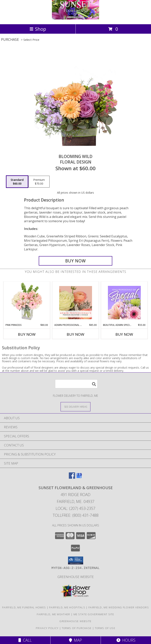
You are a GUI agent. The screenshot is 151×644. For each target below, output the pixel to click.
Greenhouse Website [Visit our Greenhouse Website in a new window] (76, 577)
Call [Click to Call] (25, 640)
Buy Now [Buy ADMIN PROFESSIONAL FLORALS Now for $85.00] (75, 334)
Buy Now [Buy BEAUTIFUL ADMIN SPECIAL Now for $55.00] (124, 334)
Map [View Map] (75, 640)
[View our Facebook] (72, 477)
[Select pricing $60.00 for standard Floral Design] (17, 182)
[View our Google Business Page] (79, 477)
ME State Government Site (94, 614)
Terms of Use (105, 628)
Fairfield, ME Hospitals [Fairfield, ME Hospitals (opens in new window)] (67, 607)
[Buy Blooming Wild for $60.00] (75, 261)
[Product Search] (76, 384)
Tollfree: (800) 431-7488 (76, 515)
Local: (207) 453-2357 (75, 508)
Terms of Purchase (77, 628)
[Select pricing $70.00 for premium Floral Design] (39, 182)
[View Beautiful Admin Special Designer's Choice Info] (124, 302)
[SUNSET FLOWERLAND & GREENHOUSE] (75, 18)
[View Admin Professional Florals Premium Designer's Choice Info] (76, 303)
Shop (38, 29)
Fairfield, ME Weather (53, 614)
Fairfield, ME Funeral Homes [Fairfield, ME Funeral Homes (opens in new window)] (24, 607)
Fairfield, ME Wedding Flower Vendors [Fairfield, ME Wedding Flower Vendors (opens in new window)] (119, 607)
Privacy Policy (47, 628)
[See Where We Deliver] (75, 407)
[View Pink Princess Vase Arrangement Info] (27, 302)
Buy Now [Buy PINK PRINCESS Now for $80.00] (27, 334)
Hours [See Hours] (126, 640)
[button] (76, 560)
